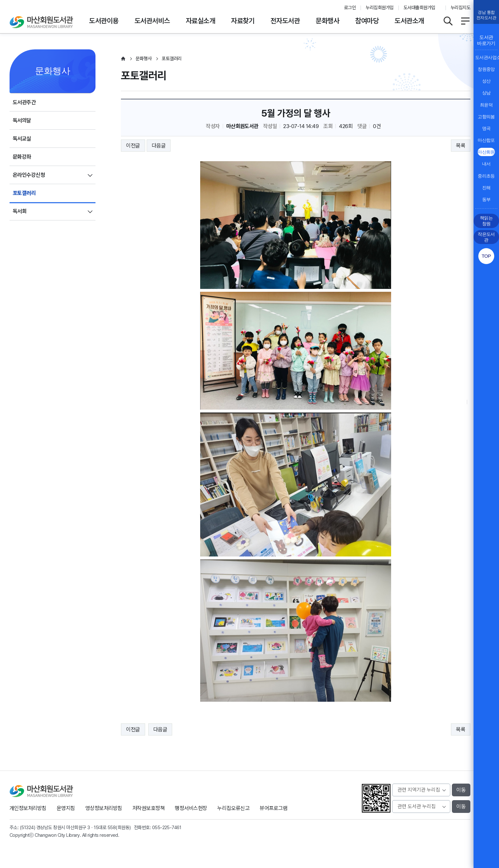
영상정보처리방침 (104, 808)
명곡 (486, 128)
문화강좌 (22, 157)
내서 (486, 164)
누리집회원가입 (380, 8)
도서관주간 (24, 102)
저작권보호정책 (148, 808)
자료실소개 (200, 21)
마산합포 (486, 140)
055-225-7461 (167, 828)
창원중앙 (486, 69)
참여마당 (367, 21)
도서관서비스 (152, 21)
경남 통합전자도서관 (486, 15)
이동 (461, 790)
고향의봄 (486, 117)
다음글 (159, 146)
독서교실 (22, 139)
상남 (486, 93)
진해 (486, 188)
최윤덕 (486, 105)
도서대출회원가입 (419, 8)
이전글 (133, 146)
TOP (486, 256)
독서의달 (22, 120)
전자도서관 (285, 21)
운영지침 (66, 808)
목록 (461, 146)
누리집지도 (460, 8)
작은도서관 (486, 237)
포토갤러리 (24, 193)
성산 (486, 81)
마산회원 (486, 152)
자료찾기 (243, 21)
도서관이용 (104, 21)
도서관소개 (409, 21)
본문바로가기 (250, 0)
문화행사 (327, 21)
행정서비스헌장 (191, 808)
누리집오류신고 (233, 808)
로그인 (350, 8)
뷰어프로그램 (274, 808)
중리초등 (486, 176)
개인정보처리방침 (28, 808)
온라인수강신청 (29, 175)
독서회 (20, 211)
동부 (486, 199)
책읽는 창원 (486, 221)
